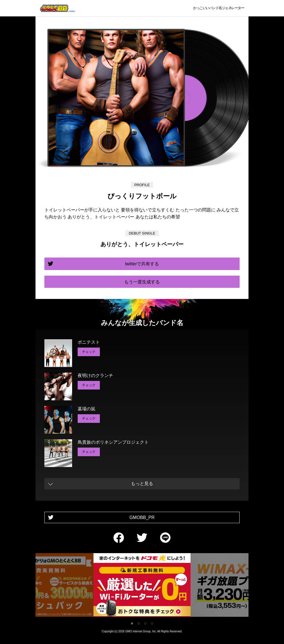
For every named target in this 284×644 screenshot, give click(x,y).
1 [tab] (132, 623)
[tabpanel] (142, 586)
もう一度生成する (142, 282)
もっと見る (142, 484)
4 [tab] (152, 623)
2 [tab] (139, 623)
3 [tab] (145, 623)
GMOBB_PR (142, 517)
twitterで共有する (142, 264)
